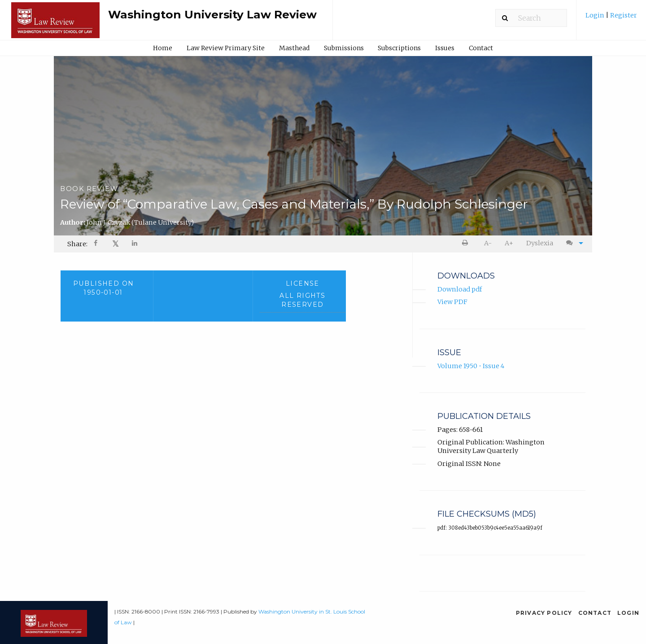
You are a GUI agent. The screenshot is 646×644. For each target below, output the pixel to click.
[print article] (467, 243)
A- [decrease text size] (488, 243)
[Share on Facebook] (96, 244)
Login (596, 15)
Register (623, 15)
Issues (445, 48)
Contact (481, 48)
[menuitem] (611, 19)
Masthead (294, 48)
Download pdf (460, 289)
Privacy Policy (544, 613)
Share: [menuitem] (77, 244)
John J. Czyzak (140, 222)
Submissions (344, 48)
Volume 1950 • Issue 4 (471, 366)
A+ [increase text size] (509, 243)
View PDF (452, 302)
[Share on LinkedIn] (135, 244)
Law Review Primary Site (226, 48)
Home (163, 48)
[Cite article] (572, 243)
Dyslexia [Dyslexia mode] (540, 243)
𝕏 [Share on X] (116, 244)
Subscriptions (399, 48)
